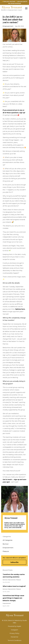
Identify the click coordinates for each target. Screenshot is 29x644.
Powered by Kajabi (15, 626)
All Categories (8, 540)
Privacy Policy (14, 633)
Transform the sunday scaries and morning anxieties (14, 576)
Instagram (15, 630)
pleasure (6, 551)
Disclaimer (14, 637)
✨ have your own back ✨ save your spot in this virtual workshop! (14, 2)
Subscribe (15, 562)
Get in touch (7, 480)
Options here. (20, 309)
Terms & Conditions (14, 640)
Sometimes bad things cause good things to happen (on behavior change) (13, 598)
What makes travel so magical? (14, 586)
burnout (6, 544)
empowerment (8, 26)
